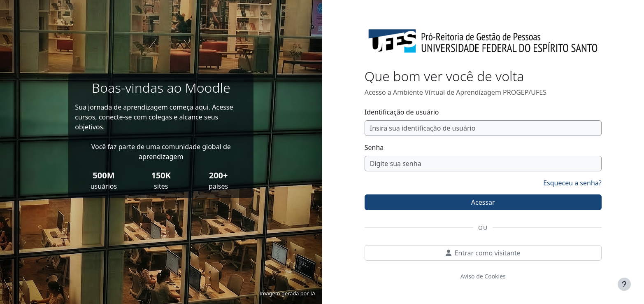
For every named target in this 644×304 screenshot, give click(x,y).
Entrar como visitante (483, 253)
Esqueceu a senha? (572, 183)
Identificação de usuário (402, 112)
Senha (374, 147)
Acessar (483, 202)
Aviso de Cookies (483, 276)
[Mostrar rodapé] (624, 284)
